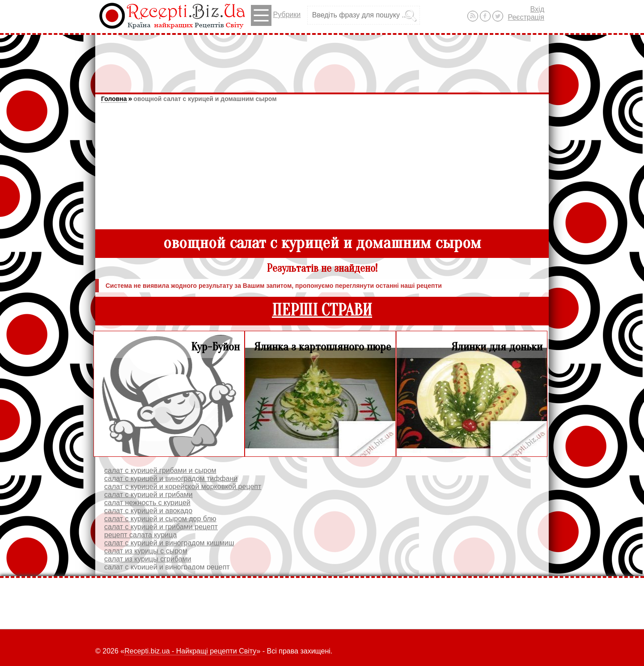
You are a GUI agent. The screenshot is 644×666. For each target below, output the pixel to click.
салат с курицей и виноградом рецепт (167, 567)
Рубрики (276, 15)
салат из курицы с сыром (146, 551)
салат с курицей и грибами (148, 495)
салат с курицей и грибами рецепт (161, 527)
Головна (114, 99)
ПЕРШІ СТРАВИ (322, 310)
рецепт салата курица (140, 535)
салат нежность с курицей (147, 503)
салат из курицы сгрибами (148, 559)
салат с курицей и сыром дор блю (160, 519)
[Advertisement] (322, 59)
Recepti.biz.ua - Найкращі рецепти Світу (190, 651)
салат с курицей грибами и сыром (160, 470)
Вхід (537, 9)
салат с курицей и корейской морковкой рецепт (183, 487)
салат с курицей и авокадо (148, 511)
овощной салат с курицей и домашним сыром (205, 99)
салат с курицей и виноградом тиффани (171, 478)
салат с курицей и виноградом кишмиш (169, 543)
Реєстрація (526, 17)
